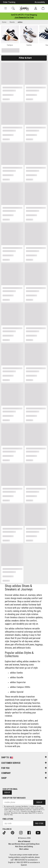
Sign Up (7, 792)
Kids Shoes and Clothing (24, 847)
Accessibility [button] (40, 2)
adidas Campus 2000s (20, 687)
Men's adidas (24, 849)
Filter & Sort (24, 58)
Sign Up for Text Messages (14, 798)
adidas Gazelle (17, 677)
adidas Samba (16, 673)
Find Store (39, 823)
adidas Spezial (17, 692)
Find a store (8, 819)
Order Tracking (9, 2)
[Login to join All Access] (24, 15)
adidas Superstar (18, 682)
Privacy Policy (16, 811)
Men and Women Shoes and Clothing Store (24, 844)
